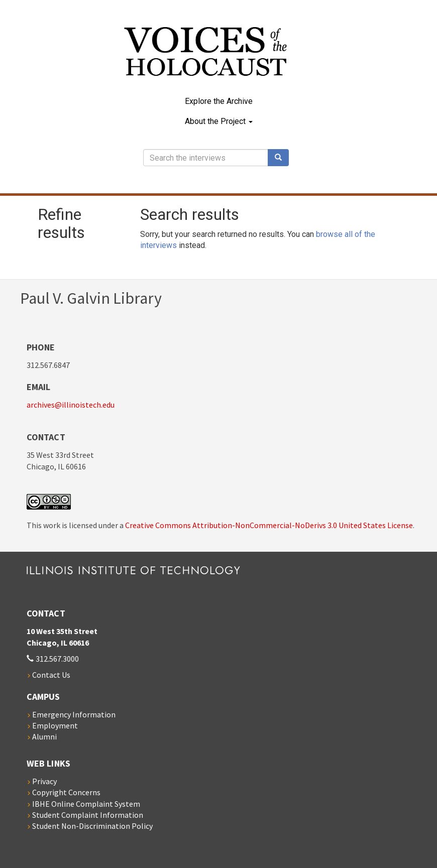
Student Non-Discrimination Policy (92, 826)
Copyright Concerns (66, 792)
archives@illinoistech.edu (71, 405)
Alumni (44, 736)
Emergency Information (74, 714)
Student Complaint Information (88, 815)
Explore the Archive (219, 101)
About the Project (219, 121)
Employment (55, 725)
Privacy (44, 781)
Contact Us (51, 675)
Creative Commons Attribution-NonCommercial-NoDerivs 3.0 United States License (269, 525)
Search (282, 158)
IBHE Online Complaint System (86, 804)
